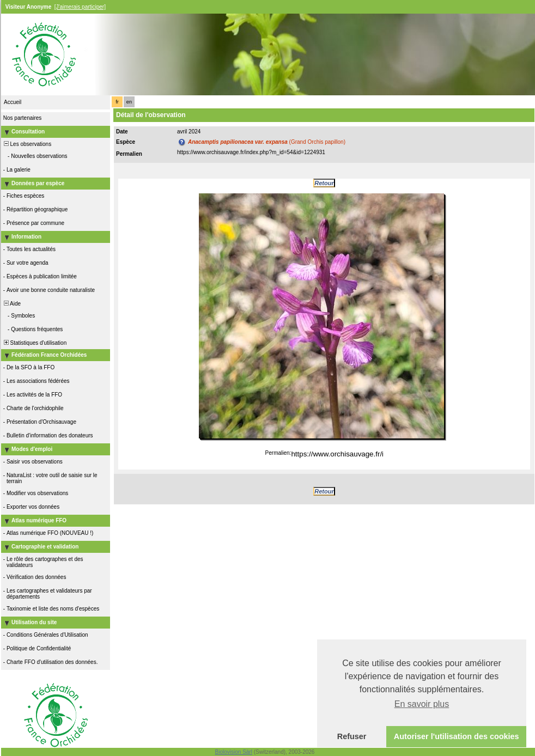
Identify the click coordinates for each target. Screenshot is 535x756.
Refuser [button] (352, 736)
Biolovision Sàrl (234, 752)
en (129, 102)
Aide (11, 304)
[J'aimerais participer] (80, 7)
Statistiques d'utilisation (34, 343)
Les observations (27, 144)
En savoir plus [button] (422, 704)
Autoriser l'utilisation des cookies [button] (457, 736)
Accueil (13, 102)
